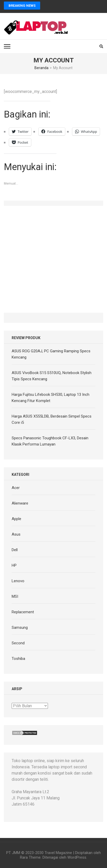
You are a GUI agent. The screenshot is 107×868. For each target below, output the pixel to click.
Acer (16, 488)
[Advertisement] (53, 259)
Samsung (20, 628)
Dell (15, 550)
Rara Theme (30, 857)
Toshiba (18, 659)
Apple (16, 519)
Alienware (20, 503)
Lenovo (18, 581)
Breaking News (22, 6)
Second (18, 643)
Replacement (23, 612)
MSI (15, 596)
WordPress (77, 857)
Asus (16, 534)
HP (14, 565)
